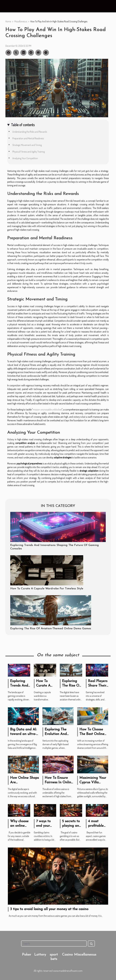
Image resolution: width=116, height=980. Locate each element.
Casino (67, 955)
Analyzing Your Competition (25, 158)
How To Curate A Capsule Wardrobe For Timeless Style (47, 589)
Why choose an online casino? (19, 826)
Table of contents (23, 125)
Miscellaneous (21, 21)
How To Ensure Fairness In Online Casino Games (59, 782)
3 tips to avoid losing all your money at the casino (49, 909)
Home (8, 21)
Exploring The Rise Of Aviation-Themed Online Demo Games (51, 629)
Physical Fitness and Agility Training (29, 152)
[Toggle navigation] (8, 6)
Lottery (40, 955)
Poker (27, 955)
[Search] (54, 944)
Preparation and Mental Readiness (28, 138)
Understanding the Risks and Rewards (30, 132)
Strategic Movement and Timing (27, 145)
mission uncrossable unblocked (47, 410)
